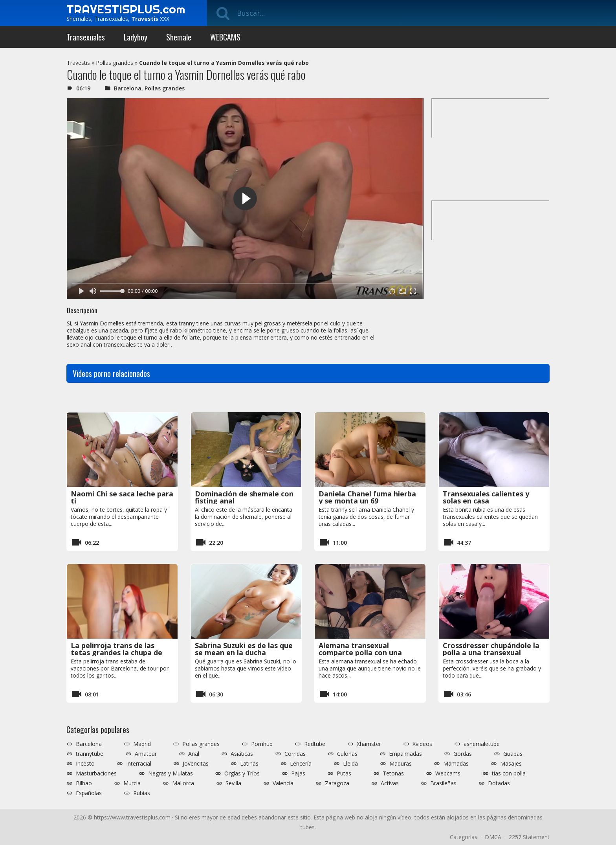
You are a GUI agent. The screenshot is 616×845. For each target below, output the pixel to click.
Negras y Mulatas (170, 773)
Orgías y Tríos (242, 773)
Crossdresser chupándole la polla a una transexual (491, 649)
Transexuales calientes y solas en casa (486, 497)
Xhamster (369, 744)
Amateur (146, 754)
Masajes (511, 764)
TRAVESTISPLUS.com (126, 9)
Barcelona (128, 88)
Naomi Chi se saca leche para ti (122, 497)
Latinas (249, 764)
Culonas (347, 754)
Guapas (513, 754)
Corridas (295, 754)
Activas (390, 783)
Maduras (401, 764)
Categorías (464, 837)
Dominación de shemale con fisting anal (244, 497)
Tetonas (393, 773)
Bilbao (84, 783)
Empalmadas (405, 754)
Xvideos (422, 744)
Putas (344, 773)
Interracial (139, 764)
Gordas (463, 754)
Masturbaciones (96, 773)
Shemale (179, 37)
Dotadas (499, 783)
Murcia (132, 783)
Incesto (85, 764)
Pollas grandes (115, 63)
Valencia (283, 783)
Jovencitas (196, 764)
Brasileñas (443, 783)
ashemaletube (482, 744)
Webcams (448, 773)
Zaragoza (337, 783)
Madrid (142, 744)
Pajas (298, 773)
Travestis (78, 63)
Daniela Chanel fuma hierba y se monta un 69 (367, 497)
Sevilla (233, 783)
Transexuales (86, 37)
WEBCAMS (225, 37)
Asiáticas (242, 754)
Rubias (142, 793)
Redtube (315, 744)
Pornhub (262, 744)
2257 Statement (529, 837)
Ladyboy (136, 37)
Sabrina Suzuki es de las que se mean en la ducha (244, 649)
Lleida (350, 764)
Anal (194, 754)
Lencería (301, 764)
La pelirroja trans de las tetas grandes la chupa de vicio (116, 652)
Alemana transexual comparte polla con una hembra (360, 652)
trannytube (90, 754)
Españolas (89, 793)
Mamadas (456, 764)
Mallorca (183, 783)
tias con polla (509, 773)
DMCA (493, 837)
